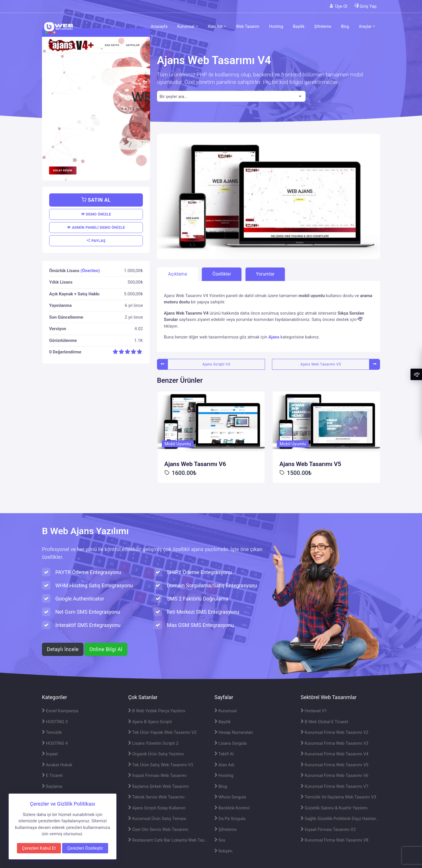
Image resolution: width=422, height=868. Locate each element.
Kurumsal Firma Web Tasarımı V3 (335, 743)
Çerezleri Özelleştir (85, 848)
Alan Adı (217, 26)
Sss (220, 840)
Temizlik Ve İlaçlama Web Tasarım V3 (338, 797)
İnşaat (50, 754)
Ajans (274, 337)
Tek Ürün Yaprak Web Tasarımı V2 (162, 732)
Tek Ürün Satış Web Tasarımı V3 (161, 765)
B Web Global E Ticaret (324, 722)
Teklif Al (224, 754)
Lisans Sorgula (231, 743)
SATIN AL (96, 200)
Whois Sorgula (230, 797)
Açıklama (178, 274)
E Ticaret (52, 775)
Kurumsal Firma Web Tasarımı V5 (335, 765)
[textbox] (231, 97)
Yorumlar (265, 274)
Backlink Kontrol (232, 808)
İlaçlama (52, 786)
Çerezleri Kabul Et (39, 848)
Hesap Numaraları (234, 732)
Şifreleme (323, 26)
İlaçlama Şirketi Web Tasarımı (158, 786)
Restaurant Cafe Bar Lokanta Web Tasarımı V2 (174, 840)
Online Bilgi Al (106, 649)
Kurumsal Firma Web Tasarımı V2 (335, 732)
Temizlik (52, 732)
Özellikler (222, 274)
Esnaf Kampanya (60, 711)
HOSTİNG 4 (55, 743)
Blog (345, 26)
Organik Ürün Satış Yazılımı (156, 754)
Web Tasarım (248, 26)
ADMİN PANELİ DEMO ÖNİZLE (96, 227)
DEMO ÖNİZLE (96, 214)
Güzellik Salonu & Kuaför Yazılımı (334, 808)
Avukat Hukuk (57, 765)
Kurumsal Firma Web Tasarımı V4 (335, 754)
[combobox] (231, 96)
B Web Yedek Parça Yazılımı (157, 711)
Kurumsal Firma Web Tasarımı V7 (335, 786)
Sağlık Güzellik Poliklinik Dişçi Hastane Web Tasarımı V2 (356, 819)
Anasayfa (159, 26)
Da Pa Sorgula (230, 819)
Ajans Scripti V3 (216, 364)
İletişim (224, 851)
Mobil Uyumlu (178, 444)
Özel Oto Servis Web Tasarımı (158, 829)
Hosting (276, 26)
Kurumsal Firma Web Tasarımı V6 (335, 775)
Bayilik (299, 26)
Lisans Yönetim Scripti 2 (153, 743)
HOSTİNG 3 (55, 722)
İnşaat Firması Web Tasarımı (157, 775)
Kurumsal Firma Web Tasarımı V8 (335, 840)
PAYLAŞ (96, 241)
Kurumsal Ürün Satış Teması (157, 819)
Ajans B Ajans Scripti (150, 722)
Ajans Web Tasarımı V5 (321, 364)
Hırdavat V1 (314, 711)
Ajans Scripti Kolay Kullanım (157, 808)
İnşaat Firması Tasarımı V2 (328, 829)
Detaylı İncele (63, 649)
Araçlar (367, 26)
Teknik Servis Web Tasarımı (156, 797)
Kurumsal (188, 26)
